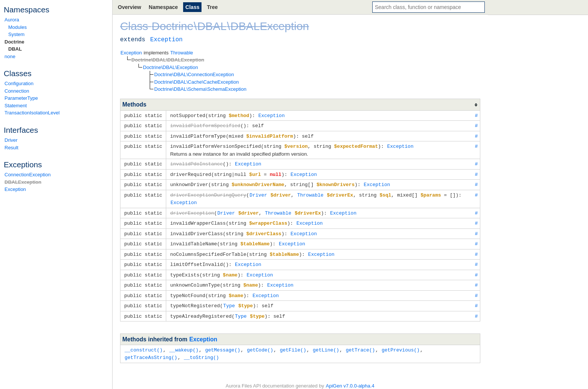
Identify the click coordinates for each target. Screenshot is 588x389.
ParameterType (21, 98)
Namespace (163, 7)
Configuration (19, 83)
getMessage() (223, 342)
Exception (15, 189)
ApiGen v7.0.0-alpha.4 (350, 378)
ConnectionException (28, 175)
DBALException (23, 182)
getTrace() (360, 342)
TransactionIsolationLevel (32, 113)
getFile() (293, 342)
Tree (212, 7)
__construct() (144, 342)
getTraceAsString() (151, 349)
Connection (17, 91)
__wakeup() (184, 342)
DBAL (15, 49)
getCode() (260, 342)
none (10, 56)
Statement (16, 106)
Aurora (12, 20)
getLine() (326, 342)
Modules (17, 27)
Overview (129, 7)
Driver (11, 140)
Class (192, 7)
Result (11, 148)
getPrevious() (401, 342)
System (16, 34)
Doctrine (14, 42)
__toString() (202, 349)
